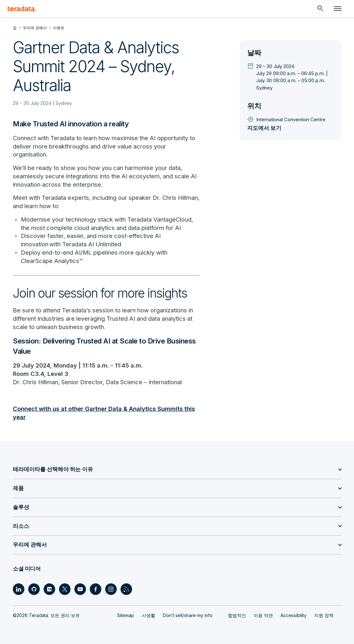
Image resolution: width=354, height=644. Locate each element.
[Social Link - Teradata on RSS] (126, 589)
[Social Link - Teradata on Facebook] (96, 589)
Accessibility (294, 615)
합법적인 (237, 615)
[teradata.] (22, 9)
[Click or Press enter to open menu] (338, 9)
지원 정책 (324, 615)
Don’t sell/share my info (188, 615)
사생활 (148, 615)
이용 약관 (263, 615)
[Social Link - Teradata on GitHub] (34, 589)
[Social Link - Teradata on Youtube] (80, 589)
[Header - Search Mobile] (320, 9)
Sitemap (126, 615)
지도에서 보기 (264, 128)
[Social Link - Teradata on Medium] (49, 589)
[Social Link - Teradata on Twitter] (65, 589)
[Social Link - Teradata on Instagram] (111, 589)
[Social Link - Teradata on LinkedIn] (19, 589)
